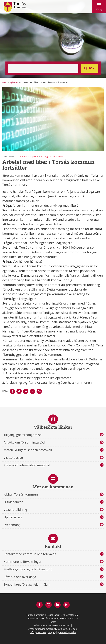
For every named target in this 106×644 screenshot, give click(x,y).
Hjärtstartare (13, 517)
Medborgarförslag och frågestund (28, 569)
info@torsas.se (38, 632)
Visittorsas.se (13, 458)
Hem (5, 82)
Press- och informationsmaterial (27, 465)
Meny (99, 6)
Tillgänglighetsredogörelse (23, 435)
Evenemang (12, 525)
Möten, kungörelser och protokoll (28, 450)
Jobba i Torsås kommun (21, 494)
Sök (91, 68)
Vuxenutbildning (15, 510)
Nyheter (14, 82)
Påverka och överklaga (20, 577)
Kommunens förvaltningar (23, 562)
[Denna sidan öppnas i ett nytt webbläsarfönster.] (12, 391)
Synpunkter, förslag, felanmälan (27, 584)
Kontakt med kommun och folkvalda (30, 554)
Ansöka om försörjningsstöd (24, 442)
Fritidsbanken (13, 502)
